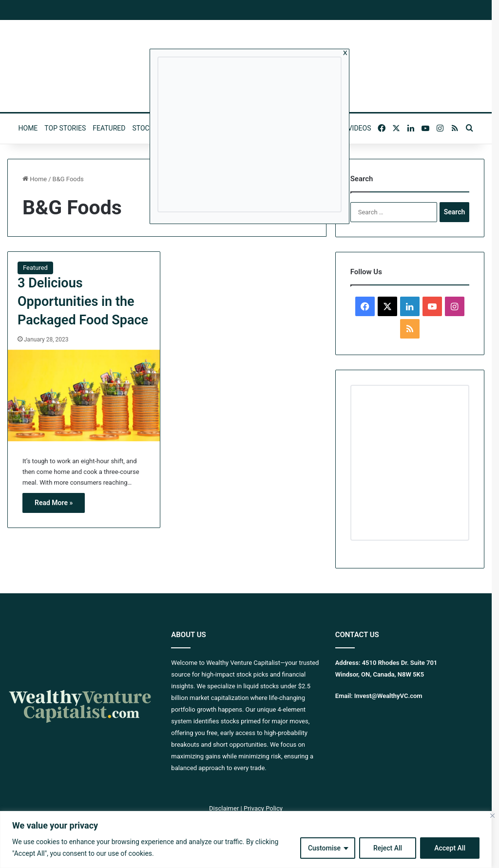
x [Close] (345, 52)
